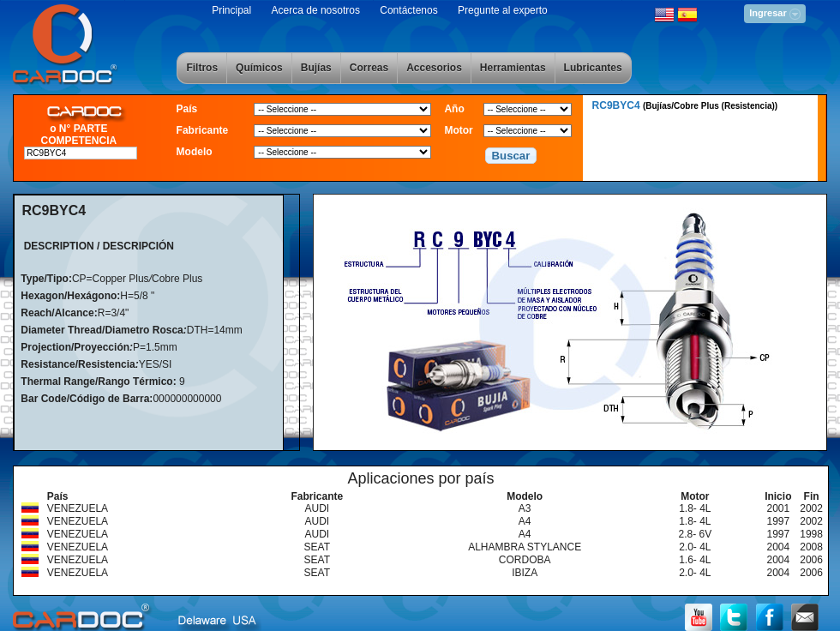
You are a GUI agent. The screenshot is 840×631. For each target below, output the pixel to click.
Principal (231, 10)
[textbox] (81, 153)
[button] (511, 156)
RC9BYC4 (685, 105)
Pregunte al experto (503, 10)
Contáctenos (408, 10)
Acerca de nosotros (316, 10)
